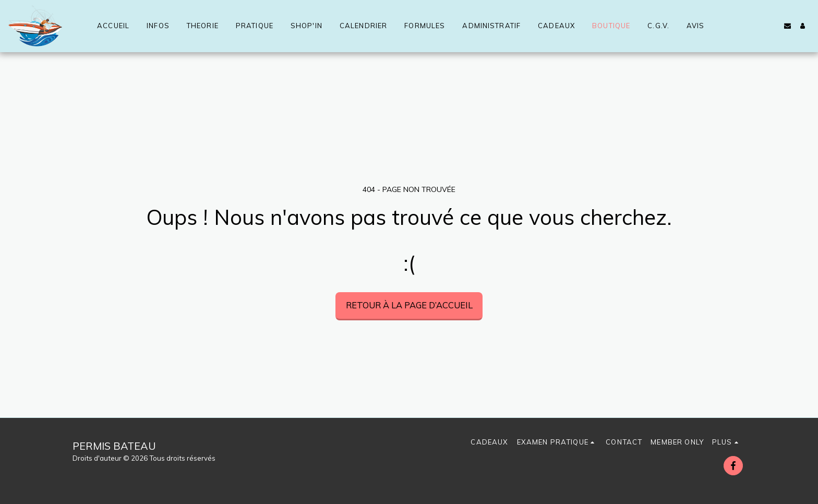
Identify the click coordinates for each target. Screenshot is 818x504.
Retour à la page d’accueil (409, 305)
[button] (787, 26)
